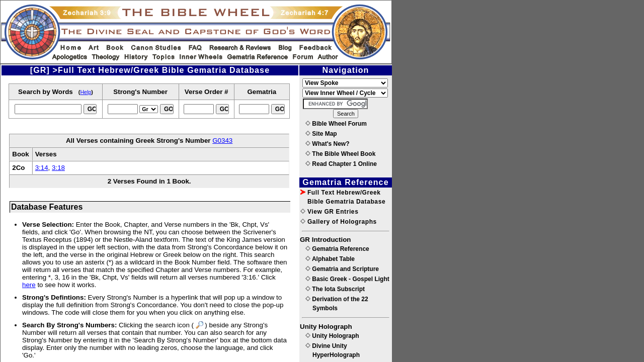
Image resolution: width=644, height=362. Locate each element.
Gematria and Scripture (342, 269)
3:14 (42, 168)
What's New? (328, 144)
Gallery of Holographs (339, 222)
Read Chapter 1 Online (341, 164)
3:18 (58, 168)
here (29, 285)
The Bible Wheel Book (340, 154)
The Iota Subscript (335, 289)
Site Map (321, 134)
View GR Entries (329, 212)
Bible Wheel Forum (336, 124)
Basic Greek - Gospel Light (347, 279)
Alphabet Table (330, 259)
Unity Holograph (332, 336)
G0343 (222, 141)
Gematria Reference (337, 249)
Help (86, 92)
